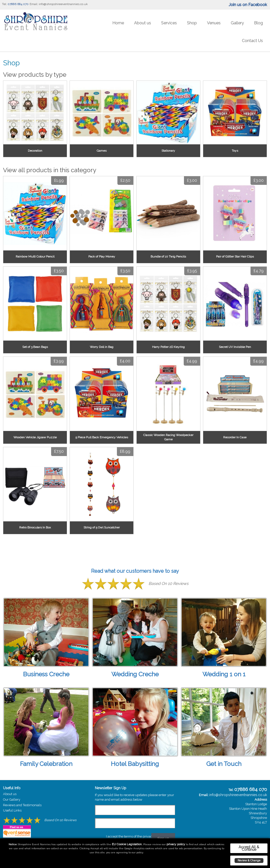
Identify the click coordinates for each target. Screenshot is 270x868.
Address (261, 800)
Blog (258, 23)
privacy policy (176, 844)
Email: (34, 4)
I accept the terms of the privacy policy (135, 836)
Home (118, 23)
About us (143, 23)
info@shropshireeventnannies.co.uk (63, 4)
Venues (214, 23)
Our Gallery (12, 800)
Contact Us (252, 41)
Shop (192, 23)
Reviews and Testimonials (22, 805)
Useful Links (12, 810)
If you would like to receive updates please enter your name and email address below (134, 797)
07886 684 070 (18, 4)
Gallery (237, 23)
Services (169, 23)
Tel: (4, 4)
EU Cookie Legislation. (127, 844)
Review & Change (249, 860)
